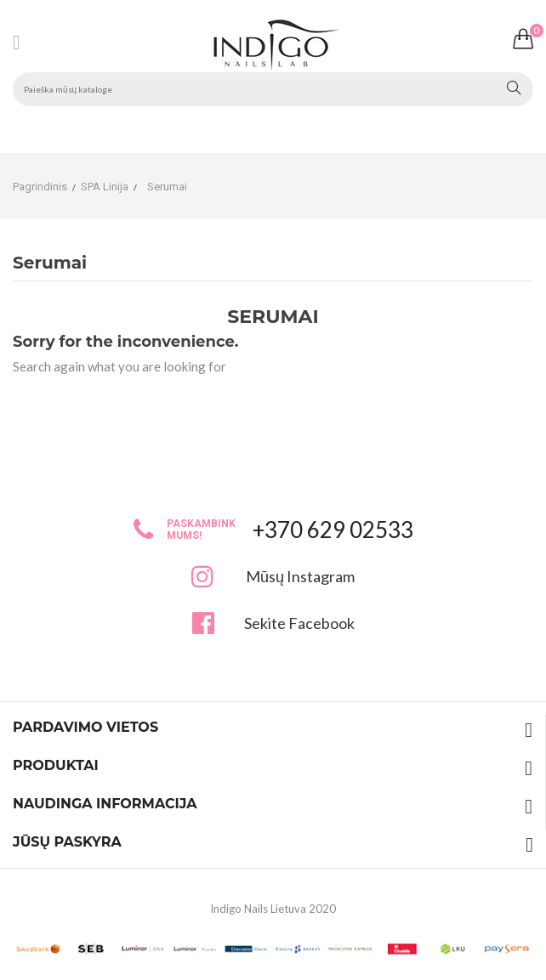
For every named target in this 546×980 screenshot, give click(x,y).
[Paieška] (273, 89)
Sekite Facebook (299, 623)
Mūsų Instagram (300, 576)
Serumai (50, 263)
